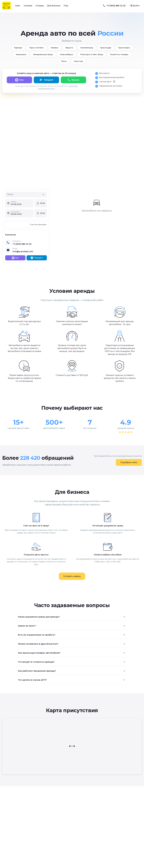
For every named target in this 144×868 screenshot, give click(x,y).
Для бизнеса (54, 6)
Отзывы (40, 6)
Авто (18, 6)
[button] (72, 617)
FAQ (66, 6)
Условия (28, 6)
